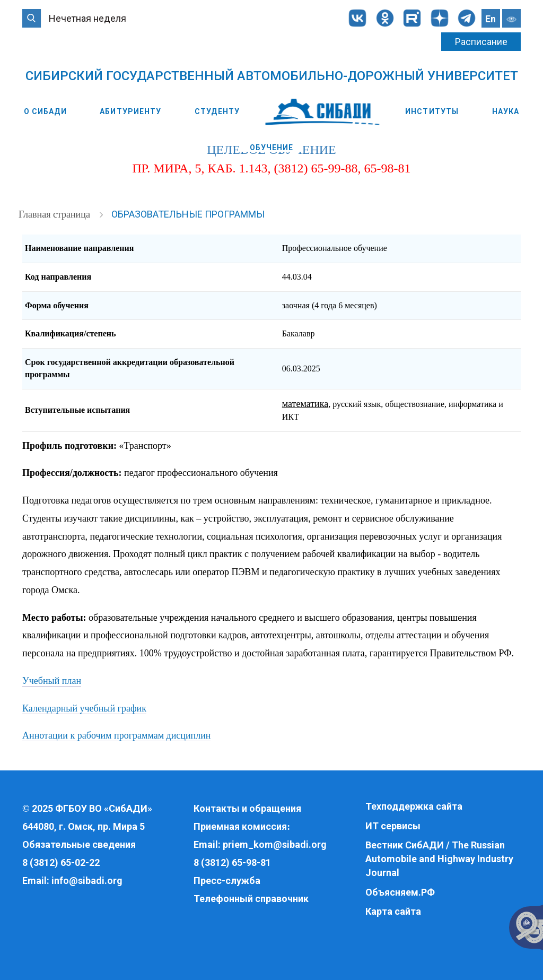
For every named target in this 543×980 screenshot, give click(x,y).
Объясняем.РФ (400, 892)
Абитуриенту (130, 111)
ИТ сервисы (393, 826)
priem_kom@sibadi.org (275, 844)
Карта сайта (393, 911)
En (491, 19)
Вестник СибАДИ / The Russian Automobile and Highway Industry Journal (439, 858)
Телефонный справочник (251, 899)
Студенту (217, 111)
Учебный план (52, 681)
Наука (506, 111)
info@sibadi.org (87, 881)
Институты (432, 111)
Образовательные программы (188, 214)
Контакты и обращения (247, 808)
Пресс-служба (227, 881)
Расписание (481, 42)
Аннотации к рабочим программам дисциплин (116, 735)
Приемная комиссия (240, 826)
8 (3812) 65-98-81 (232, 862)
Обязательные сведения (79, 844)
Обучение (272, 148)
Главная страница (55, 214)
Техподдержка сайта (414, 806)
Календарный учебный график (84, 708)
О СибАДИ (45, 111)
